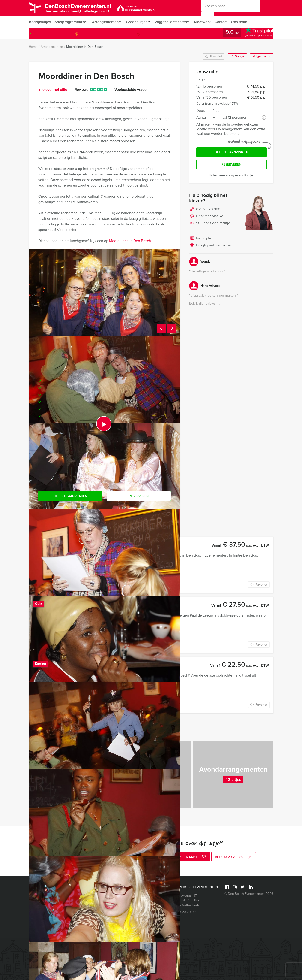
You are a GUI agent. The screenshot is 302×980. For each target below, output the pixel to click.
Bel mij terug (203, 240)
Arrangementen (106, 22)
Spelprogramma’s (70, 22)
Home (33, 47)
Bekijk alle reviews (205, 305)
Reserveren (231, 166)
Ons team (245, 22)
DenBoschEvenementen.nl (82, 8)
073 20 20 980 (254, 34)
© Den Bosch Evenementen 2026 (249, 894)
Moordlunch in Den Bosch (130, 241)
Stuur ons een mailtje (210, 224)
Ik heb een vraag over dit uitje (231, 177)
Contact (227, 22)
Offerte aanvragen (232, 153)
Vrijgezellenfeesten (174, 22)
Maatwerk (208, 22)
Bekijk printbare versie (211, 247)
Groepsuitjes (139, 22)
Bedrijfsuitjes (40, 22)
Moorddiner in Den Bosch (85, 47)
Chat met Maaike (206, 218)
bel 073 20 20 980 (234, 857)
